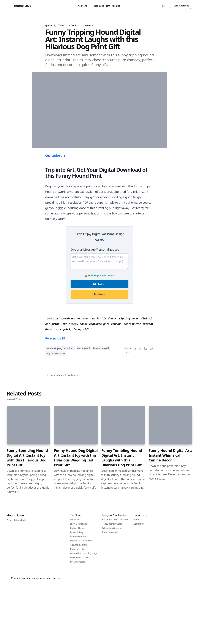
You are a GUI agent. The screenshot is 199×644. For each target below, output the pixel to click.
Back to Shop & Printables (62, 543)
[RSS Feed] (163, 6)
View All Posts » (15, 567)
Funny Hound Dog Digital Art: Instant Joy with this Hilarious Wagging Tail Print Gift (76, 625)
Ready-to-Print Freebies (108, 6)
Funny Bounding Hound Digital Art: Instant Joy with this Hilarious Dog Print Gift (27, 625)
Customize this (55, 215)
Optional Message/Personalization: (95, 309)
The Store (83, 6)
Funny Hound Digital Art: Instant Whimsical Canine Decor (170, 623)
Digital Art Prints (72, 25)
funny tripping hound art (60, 516)
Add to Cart (100, 343)
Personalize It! (55, 506)
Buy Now (99, 354)
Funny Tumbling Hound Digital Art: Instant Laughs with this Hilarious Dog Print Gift (122, 625)
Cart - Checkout (181, 6)
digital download (56, 521)
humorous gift (101, 516)
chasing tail (83, 516)
